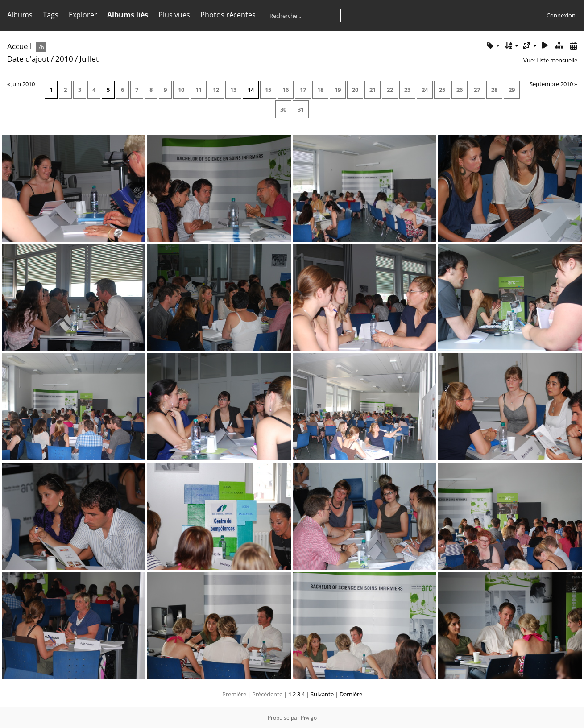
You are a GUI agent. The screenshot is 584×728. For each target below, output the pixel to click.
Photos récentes (228, 15)
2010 (64, 59)
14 (251, 90)
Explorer (83, 15)
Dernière (351, 694)
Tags (51, 15)
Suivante (322, 694)
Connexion (561, 15)
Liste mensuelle (557, 60)
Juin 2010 (23, 84)
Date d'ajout (28, 59)
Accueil (19, 46)
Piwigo (309, 718)
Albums (20, 15)
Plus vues (174, 15)
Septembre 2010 (551, 84)
